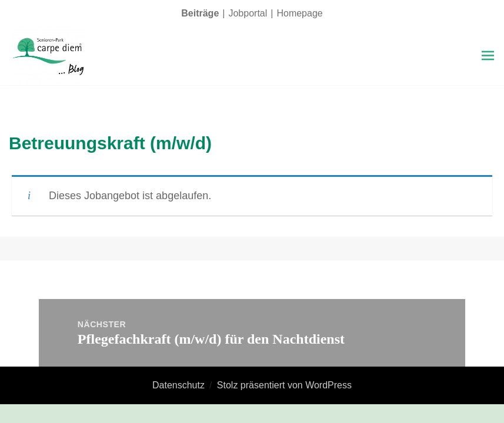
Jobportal (248, 13)
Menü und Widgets (488, 72)
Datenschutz (178, 385)
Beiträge (200, 13)
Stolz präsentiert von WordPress (284, 385)
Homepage (299, 13)
